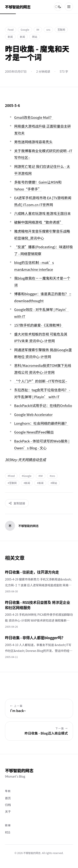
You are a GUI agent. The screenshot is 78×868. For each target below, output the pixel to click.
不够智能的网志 (18, 7)
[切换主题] (58, 7)
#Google (27, 476)
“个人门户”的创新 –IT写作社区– (41, 381)
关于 (8, 811)
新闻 (10, 37)
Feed (11, 30)
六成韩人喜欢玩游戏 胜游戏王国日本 (42, 213)
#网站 (54, 483)
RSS (8, 832)
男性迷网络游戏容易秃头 (33, 142)
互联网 (61, 30)
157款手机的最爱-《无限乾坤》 (39, 325)
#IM (41, 476)
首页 (8, 798)
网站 (35, 37)
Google (25, 30)
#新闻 (27, 483)
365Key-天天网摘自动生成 (25, 460)
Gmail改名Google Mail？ (34, 117)
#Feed (11, 476)
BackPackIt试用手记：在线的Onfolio (43, 405)
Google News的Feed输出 (34, 432)
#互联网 (12, 483)
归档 (8, 805)
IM (38, 30)
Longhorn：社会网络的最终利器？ (41, 423)
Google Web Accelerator (33, 414)
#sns (52, 476)
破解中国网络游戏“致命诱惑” (39, 222)
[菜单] (69, 7)
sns (48, 30)
